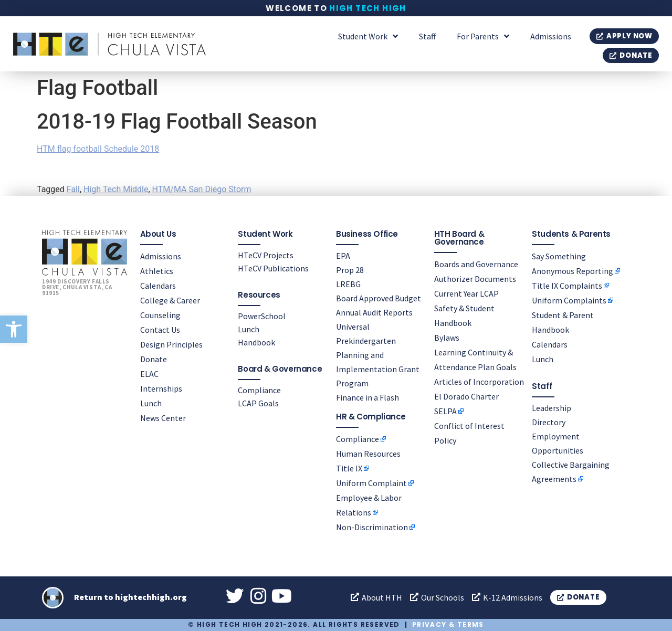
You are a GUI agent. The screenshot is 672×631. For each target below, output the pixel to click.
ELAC (149, 374)
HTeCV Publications (273, 268)
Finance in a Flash (367, 397)
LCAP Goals (258, 403)
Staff (427, 36)
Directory (549, 422)
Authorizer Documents (475, 279)
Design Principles (171, 344)
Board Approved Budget (379, 298)
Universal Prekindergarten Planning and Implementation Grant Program (378, 355)
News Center (163, 418)
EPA (343, 256)
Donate (154, 359)
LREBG (348, 284)
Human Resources (368, 453)
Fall (73, 189)
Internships (161, 388)
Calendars (158, 286)
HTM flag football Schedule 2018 (98, 149)
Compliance (259, 390)
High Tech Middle (116, 189)
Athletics (157, 271)
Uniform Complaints (569, 300)
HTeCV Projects (266, 255)
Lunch (151, 403)
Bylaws (447, 338)
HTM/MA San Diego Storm (202, 189)
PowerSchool (262, 316)
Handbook (256, 342)
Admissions (551, 36)
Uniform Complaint (371, 482)
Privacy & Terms (448, 624)
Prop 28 (350, 270)
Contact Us (160, 330)
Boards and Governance (476, 264)
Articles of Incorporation (479, 382)
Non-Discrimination (372, 527)
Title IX (349, 468)
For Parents (483, 36)
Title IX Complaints (567, 286)
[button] (14, 329)
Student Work (368, 36)
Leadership (552, 408)
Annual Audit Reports (374, 312)
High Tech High (368, 8)
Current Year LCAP (466, 293)
